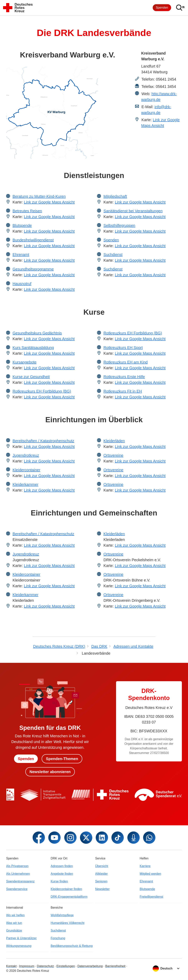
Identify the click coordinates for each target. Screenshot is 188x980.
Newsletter (102, 889)
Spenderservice (17, 889)
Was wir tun (14, 923)
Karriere (145, 866)
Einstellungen (66, 966)
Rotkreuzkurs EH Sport (123, 348)
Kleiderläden (114, 441)
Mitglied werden (150, 874)
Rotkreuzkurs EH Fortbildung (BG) (42, 391)
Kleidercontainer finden (66, 889)
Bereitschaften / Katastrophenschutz (43, 441)
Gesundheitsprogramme (33, 269)
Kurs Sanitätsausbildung (33, 348)
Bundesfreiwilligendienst (33, 240)
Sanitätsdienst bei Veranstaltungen (133, 211)
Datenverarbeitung (90, 966)
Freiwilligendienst (151, 897)
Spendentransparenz (20, 881)
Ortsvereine (113, 455)
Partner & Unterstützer (21, 938)
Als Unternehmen (18, 874)
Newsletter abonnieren (50, 772)
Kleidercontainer (27, 470)
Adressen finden (62, 866)
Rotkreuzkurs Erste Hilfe (124, 377)
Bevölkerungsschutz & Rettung (72, 946)
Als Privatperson (17, 866)
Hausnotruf (22, 284)
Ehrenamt (21, 255)
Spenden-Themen (62, 759)
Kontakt (11, 966)
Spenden (162, 8)
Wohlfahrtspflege (62, 915)
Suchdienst (113, 255)
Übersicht (102, 866)
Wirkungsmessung (19, 946)
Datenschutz (45, 966)
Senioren (101, 881)
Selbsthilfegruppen (120, 225)
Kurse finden (59, 881)
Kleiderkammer (26, 484)
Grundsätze (14, 931)
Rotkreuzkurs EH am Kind (126, 362)
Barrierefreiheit (115, 966)
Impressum (27, 966)
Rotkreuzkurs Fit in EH (123, 391)
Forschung (58, 938)
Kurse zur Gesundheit (31, 377)
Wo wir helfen (15, 915)
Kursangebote (25, 362)
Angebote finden (62, 874)
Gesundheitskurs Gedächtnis (37, 333)
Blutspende (22, 225)
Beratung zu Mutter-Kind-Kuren (39, 196)
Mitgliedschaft (115, 196)
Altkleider (101, 874)
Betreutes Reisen (27, 211)
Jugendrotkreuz (26, 455)
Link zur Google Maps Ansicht (49, 202)
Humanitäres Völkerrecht (68, 923)
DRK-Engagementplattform (69, 897)
